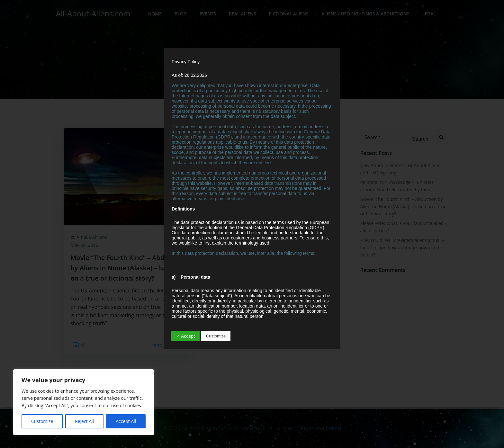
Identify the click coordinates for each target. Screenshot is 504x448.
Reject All (84, 421)
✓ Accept (185, 336)
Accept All (126, 421)
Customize (42, 421)
